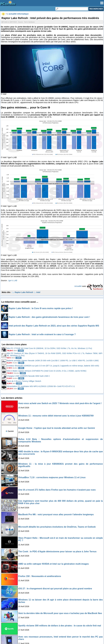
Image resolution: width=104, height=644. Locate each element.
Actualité (78, 286)
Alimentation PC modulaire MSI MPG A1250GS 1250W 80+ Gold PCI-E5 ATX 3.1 (41, 386)
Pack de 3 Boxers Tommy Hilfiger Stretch (24, 381)
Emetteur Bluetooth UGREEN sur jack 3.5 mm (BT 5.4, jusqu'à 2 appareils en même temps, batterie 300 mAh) (53, 366)
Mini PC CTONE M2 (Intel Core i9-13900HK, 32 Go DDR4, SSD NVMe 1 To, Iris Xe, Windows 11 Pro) (49, 348)
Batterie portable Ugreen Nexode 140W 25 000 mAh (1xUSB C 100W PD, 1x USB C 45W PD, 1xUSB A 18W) (53, 361)
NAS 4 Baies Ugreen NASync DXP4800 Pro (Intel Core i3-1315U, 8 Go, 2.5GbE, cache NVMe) (47, 371)
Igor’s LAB (13, 280)
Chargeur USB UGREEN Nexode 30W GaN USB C (28, 376)
